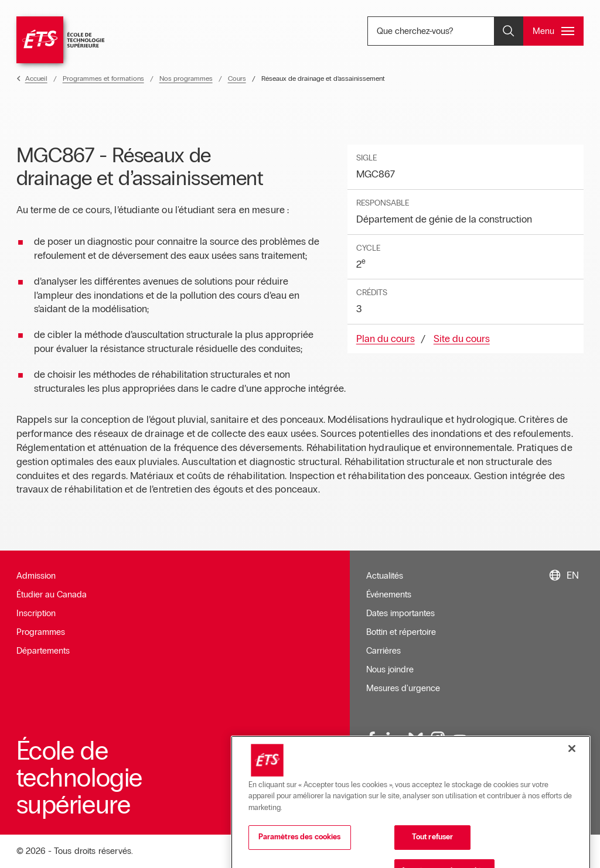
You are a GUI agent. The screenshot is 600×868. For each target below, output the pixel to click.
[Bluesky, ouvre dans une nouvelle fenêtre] (416, 739)
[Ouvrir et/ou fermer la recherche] (509, 31)
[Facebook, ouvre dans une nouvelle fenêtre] (372, 739)
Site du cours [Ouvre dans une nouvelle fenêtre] (462, 339)
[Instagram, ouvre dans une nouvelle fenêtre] (438, 739)
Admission (36, 576)
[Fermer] (572, 802)
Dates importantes (400, 613)
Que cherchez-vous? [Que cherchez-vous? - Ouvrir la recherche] (451, 31)
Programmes (41, 632)
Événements (389, 594)
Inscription (36, 613)
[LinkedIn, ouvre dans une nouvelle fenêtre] (394, 739)
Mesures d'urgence (403, 688)
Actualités (385, 576)
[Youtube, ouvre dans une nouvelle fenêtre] (460, 739)
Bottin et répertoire (401, 632)
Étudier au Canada (52, 594)
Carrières (383, 651)
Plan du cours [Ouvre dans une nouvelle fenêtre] (386, 339)
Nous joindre (390, 669)
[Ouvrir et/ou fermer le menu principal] (553, 31)
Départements (43, 651)
